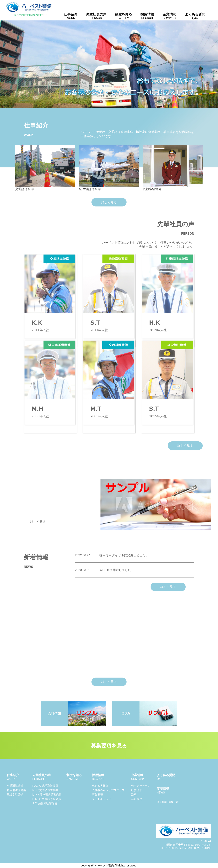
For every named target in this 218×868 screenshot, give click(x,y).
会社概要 (137, 799)
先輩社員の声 (96, 16)
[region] (109, 64)
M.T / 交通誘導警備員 (45, 790)
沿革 (134, 795)
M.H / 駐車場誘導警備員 (47, 795)
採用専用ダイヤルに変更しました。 (112, 555)
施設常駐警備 (15, 795)
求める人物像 (100, 786)
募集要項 (97, 795)
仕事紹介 (71, 16)
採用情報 (147, 16)
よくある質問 (195, 16)
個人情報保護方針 (168, 802)
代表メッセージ (141, 786)
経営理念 (137, 790)
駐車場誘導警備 (16, 790)
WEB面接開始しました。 (104, 570)
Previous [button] (4, 63)
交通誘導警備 (15, 786)
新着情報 (163, 791)
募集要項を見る (109, 746)
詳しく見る (109, 202)
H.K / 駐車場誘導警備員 (47, 799)
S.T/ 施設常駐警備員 (45, 803)
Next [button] (214, 63)
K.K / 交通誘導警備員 (45, 786)
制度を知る (123, 16)
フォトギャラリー (103, 799)
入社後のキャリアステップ (108, 790)
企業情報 (169, 16)
